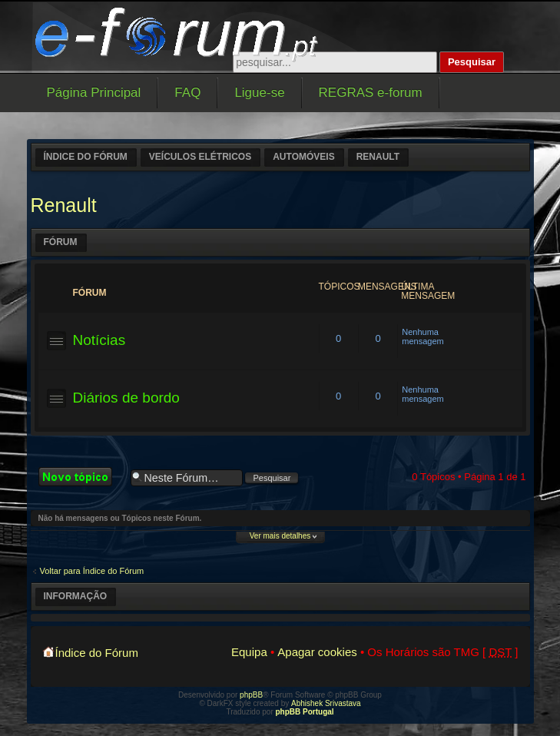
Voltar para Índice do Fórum (92, 571)
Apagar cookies (317, 652)
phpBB (251, 695)
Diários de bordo (126, 398)
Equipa (249, 652)
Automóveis (303, 157)
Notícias (99, 340)
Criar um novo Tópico (81, 477)
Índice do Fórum (86, 157)
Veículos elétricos (200, 157)
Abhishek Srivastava (326, 703)
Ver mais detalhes (280, 536)
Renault (378, 157)
